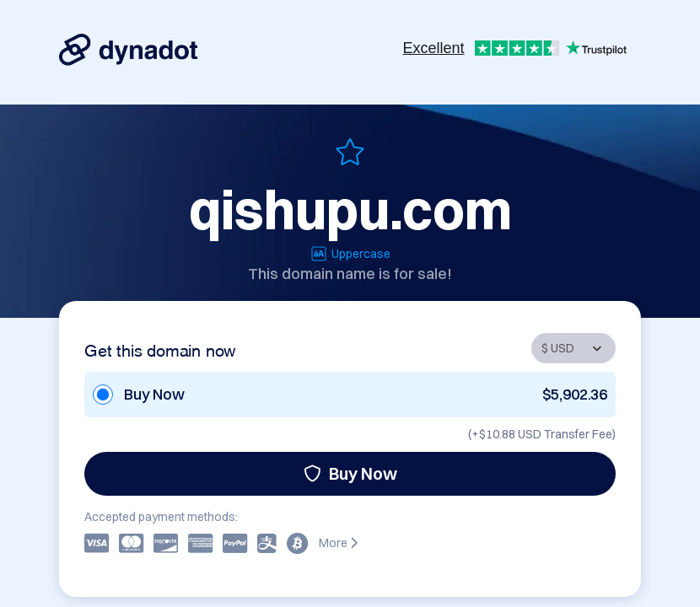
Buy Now (350, 473)
